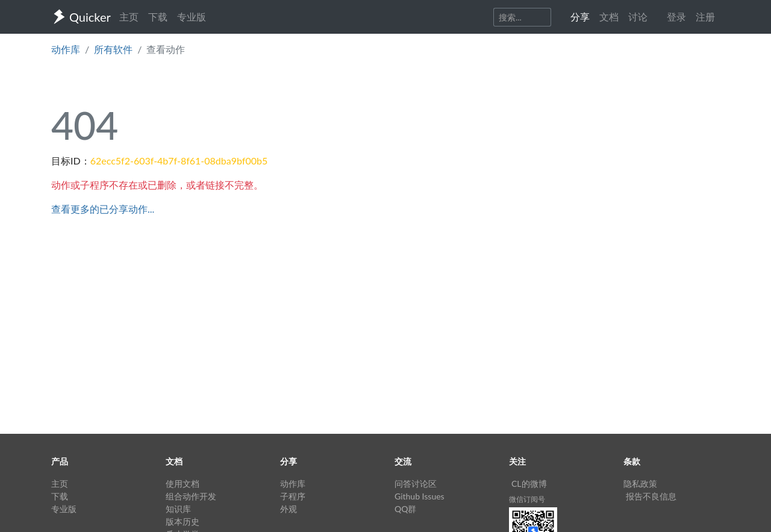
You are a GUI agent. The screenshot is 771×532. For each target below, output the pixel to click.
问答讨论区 (416, 483)
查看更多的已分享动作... (103, 209)
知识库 (178, 509)
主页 (129, 17)
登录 (676, 17)
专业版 (192, 17)
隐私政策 (640, 483)
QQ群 (405, 509)
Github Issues (420, 496)
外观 (289, 509)
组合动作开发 (191, 496)
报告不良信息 (651, 496)
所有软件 (113, 49)
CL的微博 (529, 483)
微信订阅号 (527, 499)
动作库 (66, 49)
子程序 (293, 496)
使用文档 (183, 483)
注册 (705, 17)
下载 (158, 17)
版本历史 (183, 521)
